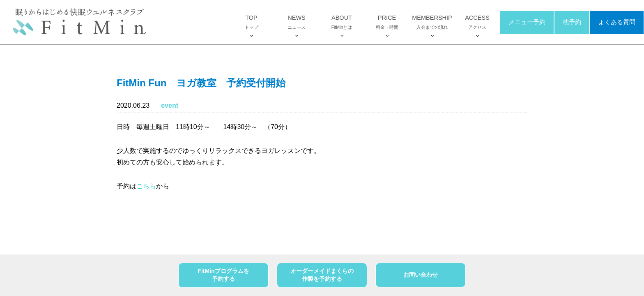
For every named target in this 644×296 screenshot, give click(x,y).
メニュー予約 (527, 22)
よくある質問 (617, 22)
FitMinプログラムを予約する (223, 275)
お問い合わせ (421, 275)
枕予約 (572, 22)
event (170, 105)
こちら (146, 186)
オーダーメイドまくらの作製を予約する (322, 275)
